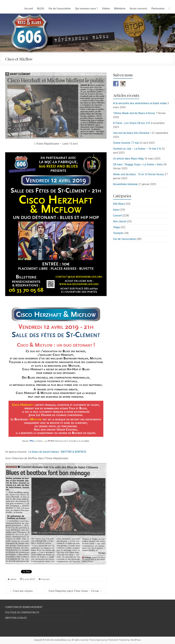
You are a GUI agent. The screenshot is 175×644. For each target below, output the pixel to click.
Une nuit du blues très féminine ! (132, 133)
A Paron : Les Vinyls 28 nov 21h (132, 123)
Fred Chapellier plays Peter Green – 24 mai (75, 591)
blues (116, 210)
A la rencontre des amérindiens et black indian (140, 103)
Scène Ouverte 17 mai (126, 143)
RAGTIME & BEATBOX (73, 452)
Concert (45, 579)
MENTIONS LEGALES (16, 618)
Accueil (29, 8)
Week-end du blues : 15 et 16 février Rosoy (139, 174)
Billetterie (120, 8)
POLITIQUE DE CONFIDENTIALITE (22, 613)
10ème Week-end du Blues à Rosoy (134, 113)
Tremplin (118, 233)
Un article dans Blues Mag (128, 159)
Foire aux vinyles (21, 591)
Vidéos (106, 8)
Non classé (120, 221)
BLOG (41, 8)
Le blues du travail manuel (43, 452)
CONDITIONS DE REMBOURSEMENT (24, 607)
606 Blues (119, 204)
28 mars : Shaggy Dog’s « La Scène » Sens (138, 164)
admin (13, 579)
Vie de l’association (60, 8)
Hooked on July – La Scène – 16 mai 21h (137, 149)
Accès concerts (138, 8)
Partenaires (158, 8)
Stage (117, 227)
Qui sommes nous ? (86, 8)
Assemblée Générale (125, 184)
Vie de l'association (125, 239)
